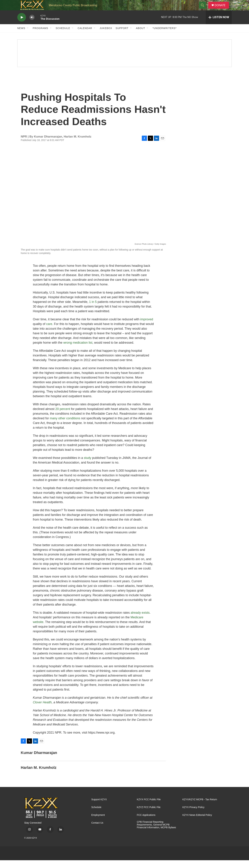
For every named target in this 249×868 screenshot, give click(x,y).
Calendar (85, 36)
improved (147, 327)
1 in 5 (93, 310)
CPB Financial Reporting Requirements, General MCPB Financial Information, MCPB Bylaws (156, 832)
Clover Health (42, 710)
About (140, 36)
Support (122, 36)
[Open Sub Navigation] (28, 36)
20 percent (63, 417)
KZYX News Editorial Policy (197, 823)
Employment (98, 823)
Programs (40, 36)
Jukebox (106, 36)
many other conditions (65, 426)
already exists (140, 620)
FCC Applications (146, 823)
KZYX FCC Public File (149, 807)
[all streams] (219, 25)
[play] (22, 25)
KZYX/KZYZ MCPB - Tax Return (200, 807)
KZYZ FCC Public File (149, 815)
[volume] (32, 25)
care (49, 332)
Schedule (63, 36)
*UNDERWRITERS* (165, 36)
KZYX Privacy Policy (193, 815)
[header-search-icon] (204, 9)
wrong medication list (78, 350)
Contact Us (97, 831)
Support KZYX (99, 807)
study (88, 466)
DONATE (222, 9)
